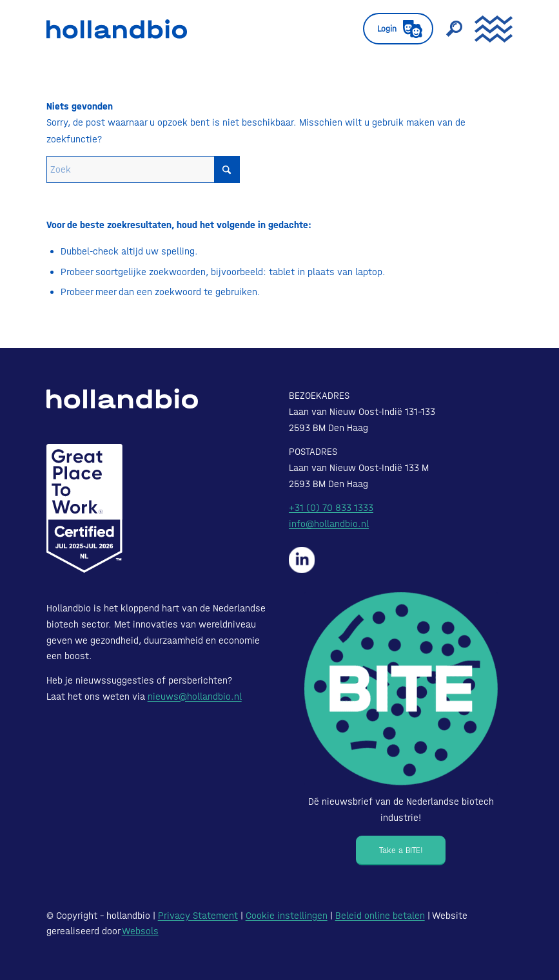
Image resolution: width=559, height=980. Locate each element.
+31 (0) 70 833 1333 (331, 508)
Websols (140, 931)
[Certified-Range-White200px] (84, 508)
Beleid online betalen (380, 916)
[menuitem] (392, 29)
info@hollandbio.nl (329, 524)
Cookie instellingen (287, 916)
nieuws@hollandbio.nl (195, 697)
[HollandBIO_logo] (117, 29)
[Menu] (487, 29)
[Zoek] (447, 29)
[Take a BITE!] (401, 850)
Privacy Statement (198, 916)
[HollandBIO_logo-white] (122, 399)
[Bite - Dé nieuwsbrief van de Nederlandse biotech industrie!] (401, 689)
